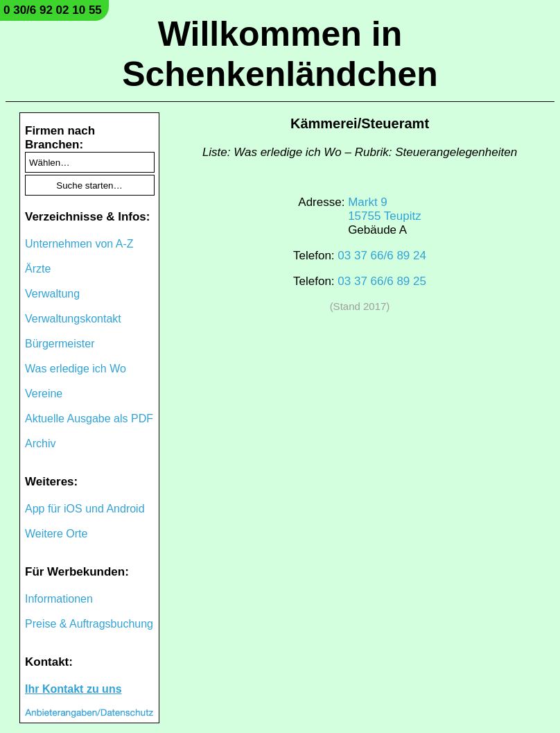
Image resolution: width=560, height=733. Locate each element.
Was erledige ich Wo (76, 369)
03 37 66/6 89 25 (382, 281)
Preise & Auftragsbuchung (89, 624)
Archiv (40, 443)
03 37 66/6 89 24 (382, 256)
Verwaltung (52, 294)
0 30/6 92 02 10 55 (53, 10)
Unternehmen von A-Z (79, 244)
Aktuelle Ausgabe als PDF (89, 419)
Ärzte (38, 269)
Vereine (44, 394)
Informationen (59, 599)
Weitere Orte (56, 534)
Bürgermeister (60, 344)
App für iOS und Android (85, 509)
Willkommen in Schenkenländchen (280, 54)
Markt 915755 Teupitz (385, 209)
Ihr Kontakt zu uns (73, 689)
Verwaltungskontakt (73, 319)
